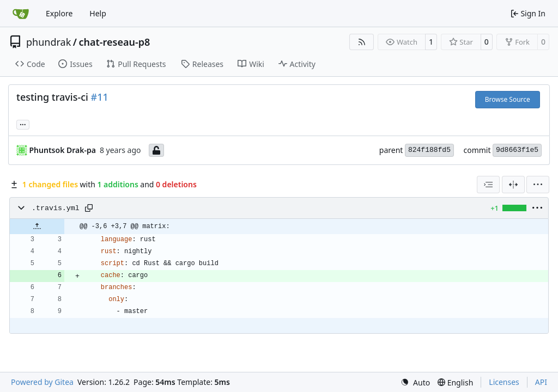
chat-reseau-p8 (114, 42)
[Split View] (513, 185)
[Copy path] (89, 208)
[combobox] (488, 185)
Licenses (504, 382)
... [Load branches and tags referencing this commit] (23, 124)
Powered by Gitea (42, 382)
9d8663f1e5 (517, 150)
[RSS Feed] (362, 42)
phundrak (48, 42)
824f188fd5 (429, 150)
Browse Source (508, 99)
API (541, 382)
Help (98, 13)
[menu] (538, 185)
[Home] (21, 14)
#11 (100, 97)
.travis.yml (56, 208)
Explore (59, 13)
